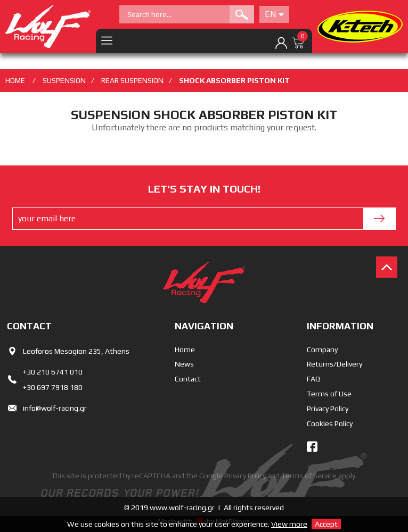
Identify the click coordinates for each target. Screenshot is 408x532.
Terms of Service (309, 476)
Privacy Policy (328, 409)
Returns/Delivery (334, 364)
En (274, 14)
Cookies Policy (330, 423)
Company (322, 350)
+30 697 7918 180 (53, 387)
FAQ (313, 379)
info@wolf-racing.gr (55, 408)
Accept (326, 524)
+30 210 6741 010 (53, 372)
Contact (188, 379)
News (184, 364)
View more (289, 524)
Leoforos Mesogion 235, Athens (76, 351)
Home (185, 350)
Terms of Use (329, 394)
